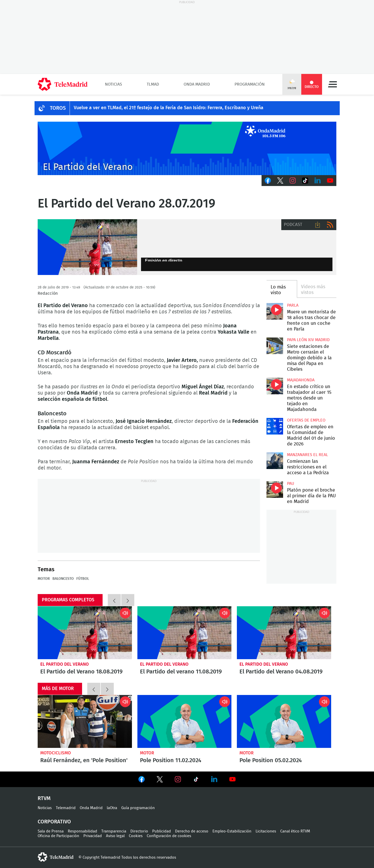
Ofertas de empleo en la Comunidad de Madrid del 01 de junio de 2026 (275, 426)
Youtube (330, 181)
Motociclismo (56, 753)
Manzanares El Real (308, 455)
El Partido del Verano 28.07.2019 (87, 247)
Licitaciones (266, 831)
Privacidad (93, 836)
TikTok (305, 181)
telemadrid (56, 857)
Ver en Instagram (178, 779)
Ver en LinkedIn (214, 779)
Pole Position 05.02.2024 (284, 721)
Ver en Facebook (142, 780)
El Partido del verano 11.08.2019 (185, 633)
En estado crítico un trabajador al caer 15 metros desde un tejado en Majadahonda (275, 386)
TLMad (153, 84)
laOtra (112, 808)
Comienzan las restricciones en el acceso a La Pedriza (275, 461)
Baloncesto (63, 579)
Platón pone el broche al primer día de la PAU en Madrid (275, 489)
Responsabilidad (82, 831)
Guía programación (138, 808)
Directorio (139, 831)
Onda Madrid (197, 84)
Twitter (280, 181)
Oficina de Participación (58, 836)
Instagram (293, 181)
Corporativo (54, 822)
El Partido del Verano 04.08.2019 (284, 633)
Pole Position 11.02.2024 (185, 721)
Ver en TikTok (196, 780)
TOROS (58, 108)
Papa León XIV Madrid (308, 340)
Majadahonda (301, 380)
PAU (291, 484)
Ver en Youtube (232, 779)
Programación (250, 84)
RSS (330, 225)
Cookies (136, 836)
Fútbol (83, 579)
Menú (332, 84)
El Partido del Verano (65, 664)
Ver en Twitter (160, 780)
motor (44, 579)
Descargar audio (318, 225)
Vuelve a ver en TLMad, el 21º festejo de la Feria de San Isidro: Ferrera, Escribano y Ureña (169, 108)
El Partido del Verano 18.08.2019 (85, 633)
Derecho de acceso (192, 831)
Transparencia (114, 831)
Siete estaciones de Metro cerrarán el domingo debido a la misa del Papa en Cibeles (275, 346)
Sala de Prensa (51, 831)
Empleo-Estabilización (232, 831)
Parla (293, 305)
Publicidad (162, 831)
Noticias (113, 84)
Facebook (268, 181)
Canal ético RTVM (295, 831)
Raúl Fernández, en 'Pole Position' (85, 721)
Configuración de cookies (169, 836)
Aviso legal (115, 836)
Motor (147, 753)
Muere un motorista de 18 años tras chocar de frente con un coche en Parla (275, 311)
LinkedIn (318, 181)
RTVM (44, 798)
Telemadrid (66, 808)
